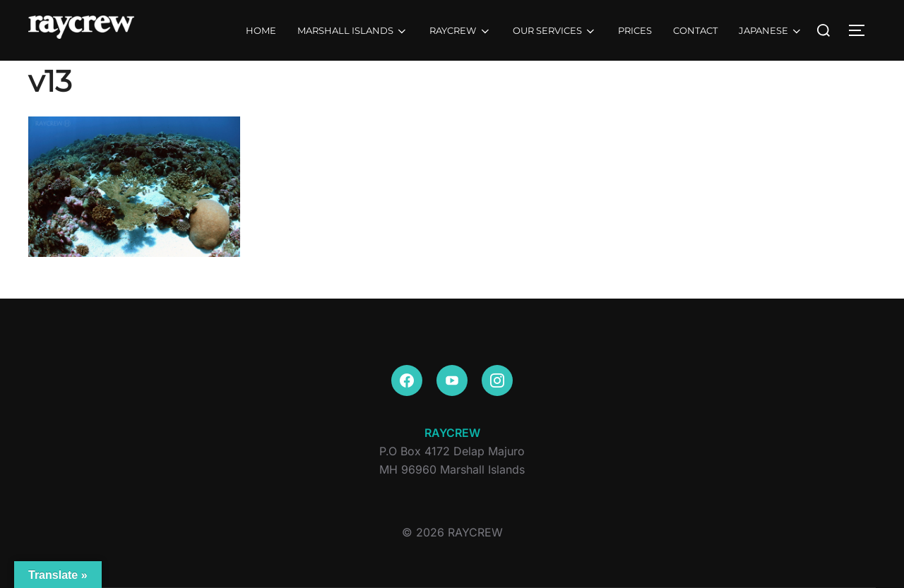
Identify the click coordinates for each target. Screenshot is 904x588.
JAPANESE (771, 31)
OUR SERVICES (555, 31)
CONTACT (695, 30)
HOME (261, 30)
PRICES (635, 30)
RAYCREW (460, 31)
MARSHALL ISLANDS (353, 31)
